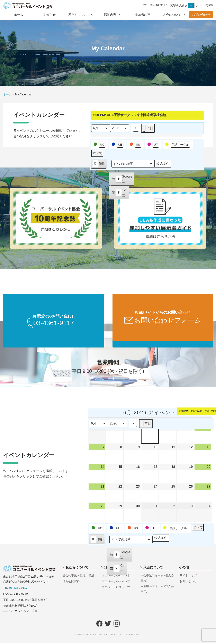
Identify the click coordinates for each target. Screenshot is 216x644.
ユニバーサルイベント (116, 577)
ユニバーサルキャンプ (116, 583)
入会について (172, 15)
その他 (184, 569)
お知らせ (49, 15)
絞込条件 (163, 165)
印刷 (99, 164)
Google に (122, 180)
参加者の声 (143, 15)
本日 (148, 128)
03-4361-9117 (18, 589)
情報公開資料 (71, 583)
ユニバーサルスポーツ (116, 588)
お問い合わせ (201, 15)
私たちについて (79, 15)
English (208, 5)
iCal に (119, 194)
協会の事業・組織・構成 (78, 577)
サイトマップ (188, 577)
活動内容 (110, 15)
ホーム (19, 15)
